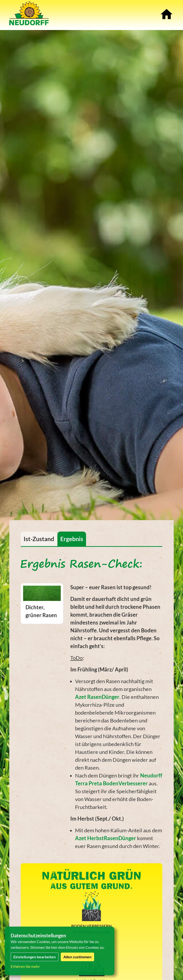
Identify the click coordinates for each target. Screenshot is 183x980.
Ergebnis (72, 539)
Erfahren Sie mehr (25, 966)
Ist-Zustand (39, 539)
